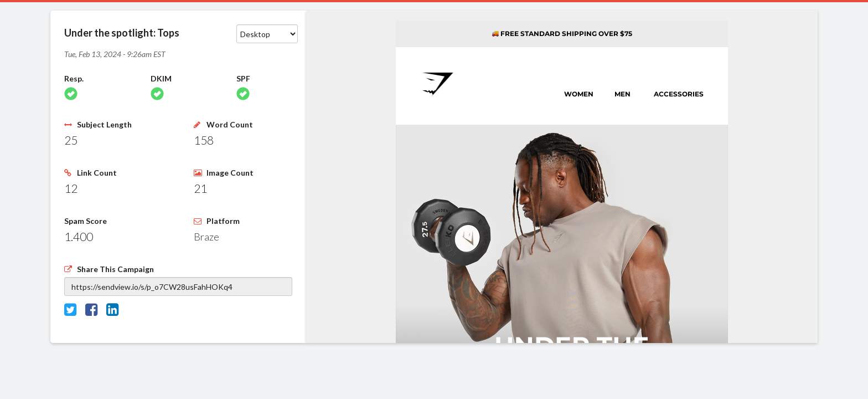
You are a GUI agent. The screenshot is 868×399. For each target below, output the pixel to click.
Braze (206, 237)
